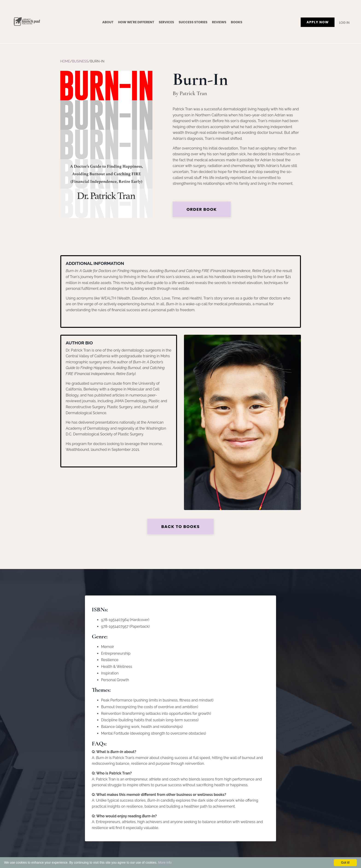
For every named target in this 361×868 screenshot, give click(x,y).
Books (237, 22)
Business (80, 61)
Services (166, 22)
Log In (344, 23)
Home (65, 61)
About (108, 22)
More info (165, 862)
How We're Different (136, 22)
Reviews (219, 22)
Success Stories (193, 22)
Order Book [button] (202, 209)
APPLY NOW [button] (318, 22)
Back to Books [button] (180, 526)
